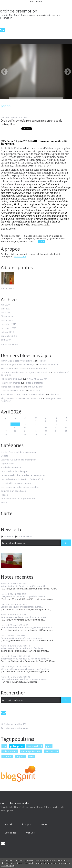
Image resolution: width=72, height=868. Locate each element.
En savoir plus (8, 866)
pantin (31, 241)
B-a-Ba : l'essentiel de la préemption (19, 452)
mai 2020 (5, 305)
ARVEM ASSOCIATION (37, 379)
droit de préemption (19, 11)
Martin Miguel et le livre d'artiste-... (18, 361)
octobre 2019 (7, 332)
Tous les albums (8, 288)
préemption (29, 238)
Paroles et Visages (49, 364)
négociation (21, 241)
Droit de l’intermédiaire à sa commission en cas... (25, 679)
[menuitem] (9, 824)
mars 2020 (6, 313)
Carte (7, 513)
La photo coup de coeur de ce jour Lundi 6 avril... (25, 372)
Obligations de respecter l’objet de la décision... (24, 596)
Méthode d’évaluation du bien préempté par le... (25, 669)
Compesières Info (38, 368)
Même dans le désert (11, 387)
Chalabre (55, 394)
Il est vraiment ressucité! (13, 368)
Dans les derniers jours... (13, 390)
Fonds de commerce (11, 468)
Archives (30, 833)
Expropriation (8, 464)
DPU (31, 756)
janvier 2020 (7, 320)
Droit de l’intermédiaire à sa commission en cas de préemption (31, 122)
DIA (4, 746)
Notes (44, 824)
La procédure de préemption (15, 471)
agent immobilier (57, 238)
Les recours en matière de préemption (20, 487)
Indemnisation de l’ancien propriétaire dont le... (24, 586)
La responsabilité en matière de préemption (23, 475)
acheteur (7, 756)
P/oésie (43, 361)
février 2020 (7, 317)
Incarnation (36, 390)
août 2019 (6, 340)
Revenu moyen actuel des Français (18, 364)
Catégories (10, 833)
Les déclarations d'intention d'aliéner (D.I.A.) (22, 479)
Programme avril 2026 (12, 379)
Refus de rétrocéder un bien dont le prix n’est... (24, 617)
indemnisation (10, 751)
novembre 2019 (9, 328)
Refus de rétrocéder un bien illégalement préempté (26, 628)
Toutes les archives (9, 344)
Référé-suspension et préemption (18, 499)
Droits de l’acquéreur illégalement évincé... (22, 607)
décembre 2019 (8, 324)
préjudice (21, 756)
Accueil (8, 824)
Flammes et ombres (11, 383)
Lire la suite (20, 257)
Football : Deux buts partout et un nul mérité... (23, 394)
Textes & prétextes (34, 383)
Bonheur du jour (34, 387)
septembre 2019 (9, 336)
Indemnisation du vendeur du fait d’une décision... (26, 659)
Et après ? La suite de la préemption (19, 460)
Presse (4, 495)
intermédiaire (8, 241)
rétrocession (51, 751)
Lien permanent (10, 236)
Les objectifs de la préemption (16, 483)
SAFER (4, 503)
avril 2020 (5, 309)
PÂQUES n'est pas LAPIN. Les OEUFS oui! (21, 398)
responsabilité (35, 746)
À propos (27, 824)
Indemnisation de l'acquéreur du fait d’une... (23, 648)
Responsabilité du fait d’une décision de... (21, 638)
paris (49, 746)
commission (41, 238)
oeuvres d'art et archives (13, 491)
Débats (4, 456)
